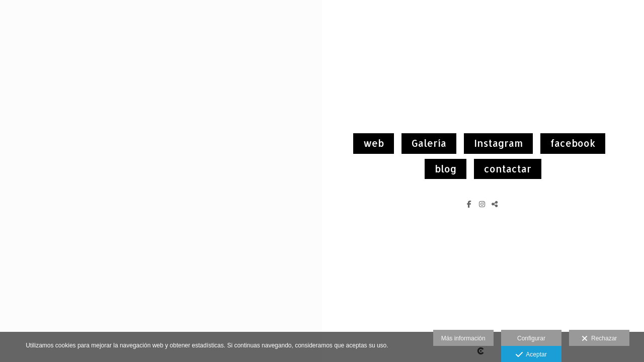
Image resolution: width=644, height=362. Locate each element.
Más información (463, 338)
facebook (573, 143)
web (374, 143)
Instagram (498, 143)
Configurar (531, 338)
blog (446, 169)
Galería (429, 143)
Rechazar (599, 339)
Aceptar (531, 355)
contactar (508, 169)
